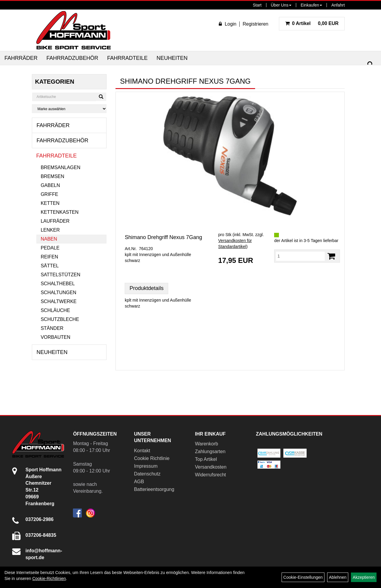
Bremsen (53, 176)
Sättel (50, 266)
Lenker (50, 230)
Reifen (50, 257)
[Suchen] (370, 64)
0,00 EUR (312, 23)
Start (257, 5)
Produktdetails (146, 288)
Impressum (146, 466)
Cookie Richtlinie (152, 458)
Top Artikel (206, 459)
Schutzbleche (60, 319)
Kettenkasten (60, 212)
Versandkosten (211, 467)
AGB (139, 482)
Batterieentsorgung (154, 489)
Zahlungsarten (210, 451)
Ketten (50, 203)
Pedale (50, 248)
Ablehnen (338, 577)
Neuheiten (172, 58)
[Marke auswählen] (69, 109)
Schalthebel (58, 284)
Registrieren (255, 24)
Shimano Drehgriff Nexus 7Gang (163, 237)
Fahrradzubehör (72, 58)
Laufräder (55, 221)
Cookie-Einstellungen (303, 577)
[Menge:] (300, 256)
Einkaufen (311, 5)
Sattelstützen (61, 275)
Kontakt (142, 451)
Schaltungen (59, 293)
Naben (49, 239)
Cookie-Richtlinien (49, 578)
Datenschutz (147, 474)
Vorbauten (56, 337)
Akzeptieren (364, 577)
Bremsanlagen (61, 167)
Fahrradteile (127, 58)
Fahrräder (21, 58)
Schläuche (56, 310)
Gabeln (50, 185)
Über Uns (281, 5)
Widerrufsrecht (210, 475)
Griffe (50, 194)
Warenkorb (207, 444)
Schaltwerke (59, 301)
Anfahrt (338, 5)
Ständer (52, 328)
